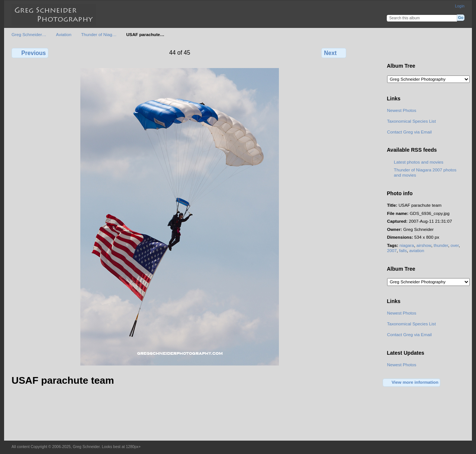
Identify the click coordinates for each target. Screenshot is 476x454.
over (454, 245)
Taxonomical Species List (411, 121)
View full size (391, 52)
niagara (407, 245)
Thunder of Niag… (99, 34)
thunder (441, 245)
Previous (30, 53)
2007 (392, 250)
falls (403, 250)
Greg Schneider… (29, 34)
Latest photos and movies (419, 162)
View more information (412, 383)
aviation (417, 250)
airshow (424, 245)
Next (334, 53)
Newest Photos (402, 110)
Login (460, 6)
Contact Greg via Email (409, 132)
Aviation (64, 34)
